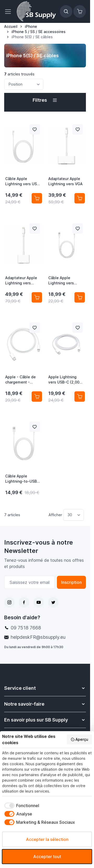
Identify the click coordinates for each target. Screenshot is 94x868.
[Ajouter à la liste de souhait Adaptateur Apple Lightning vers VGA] (78, 129)
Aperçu (80, 739)
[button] (45, 100)
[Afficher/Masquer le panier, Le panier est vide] (80, 11)
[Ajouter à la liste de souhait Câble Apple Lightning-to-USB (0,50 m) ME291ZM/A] (35, 427)
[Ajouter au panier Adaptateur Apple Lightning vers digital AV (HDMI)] (37, 297)
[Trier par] (24, 84)
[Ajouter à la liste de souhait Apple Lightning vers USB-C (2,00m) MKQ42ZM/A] (78, 328)
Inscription (71, 582)
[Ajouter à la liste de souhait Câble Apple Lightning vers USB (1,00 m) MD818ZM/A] (35, 129)
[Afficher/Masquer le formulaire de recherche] (66, 11)
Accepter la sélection (47, 839)
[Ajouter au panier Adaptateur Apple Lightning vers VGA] (80, 198)
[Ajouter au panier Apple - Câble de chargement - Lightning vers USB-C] (37, 397)
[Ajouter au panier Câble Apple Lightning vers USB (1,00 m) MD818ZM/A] (37, 198)
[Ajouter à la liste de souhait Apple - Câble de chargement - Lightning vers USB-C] (35, 328)
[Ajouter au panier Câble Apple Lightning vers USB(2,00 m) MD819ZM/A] (80, 297)
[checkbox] (21, 806)
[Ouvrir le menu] (9, 11)
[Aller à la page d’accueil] (11, 27)
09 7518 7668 (26, 628)
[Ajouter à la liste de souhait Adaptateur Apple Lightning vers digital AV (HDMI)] (35, 228)
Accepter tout (47, 857)
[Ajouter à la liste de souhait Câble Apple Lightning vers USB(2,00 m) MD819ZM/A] (78, 228)
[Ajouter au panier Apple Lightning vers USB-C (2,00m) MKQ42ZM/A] (80, 397)
